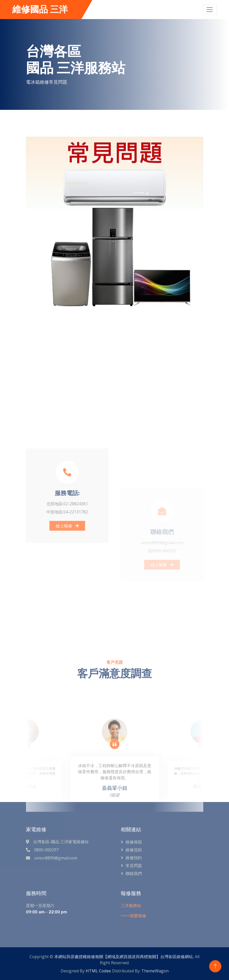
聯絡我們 (134, 873)
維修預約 (134, 858)
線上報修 (67, 571)
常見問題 (134, 866)
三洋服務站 (131, 905)
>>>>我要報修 (133, 916)
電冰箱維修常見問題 (47, 82)
